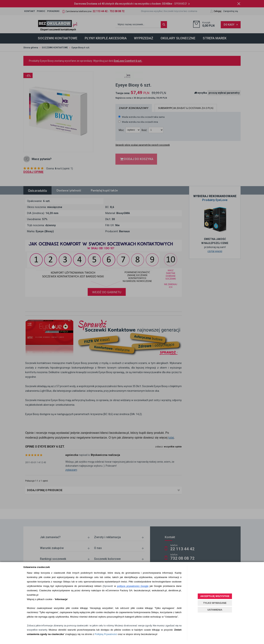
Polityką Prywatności (106, 634)
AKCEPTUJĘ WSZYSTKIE (215, 596)
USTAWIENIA (215, 610)
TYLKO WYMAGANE (215, 603)
